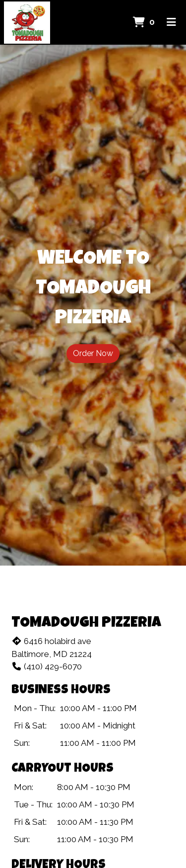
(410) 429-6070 (47, 666)
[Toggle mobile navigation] (171, 22)
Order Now (93, 353)
